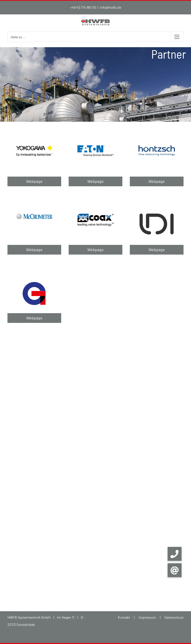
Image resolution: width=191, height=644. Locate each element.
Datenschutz (174, 617)
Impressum (147, 617)
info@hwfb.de (110, 7)
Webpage (34, 181)
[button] (175, 570)
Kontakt (124, 617)
